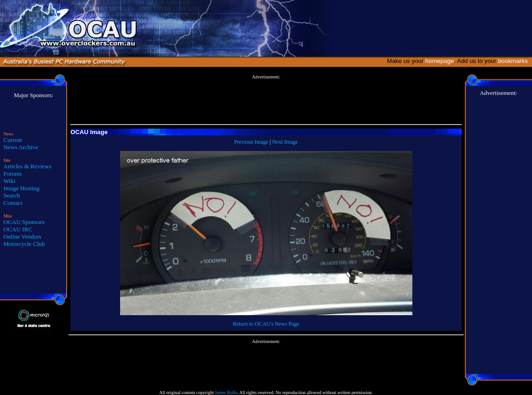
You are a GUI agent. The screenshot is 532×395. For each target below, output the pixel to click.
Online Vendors (23, 236)
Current (13, 140)
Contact (13, 203)
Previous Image (251, 142)
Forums (13, 174)
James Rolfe (226, 392)
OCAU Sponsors (24, 222)
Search (12, 195)
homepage (440, 61)
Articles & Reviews (28, 166)
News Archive (21, 147)
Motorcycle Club (24, 244)
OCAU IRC (18, 229)
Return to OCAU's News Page (266, 324)
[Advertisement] (266, 100)
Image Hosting (22, 188)
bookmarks (514, 61)
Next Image (285, 142)
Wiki (10, 181)
